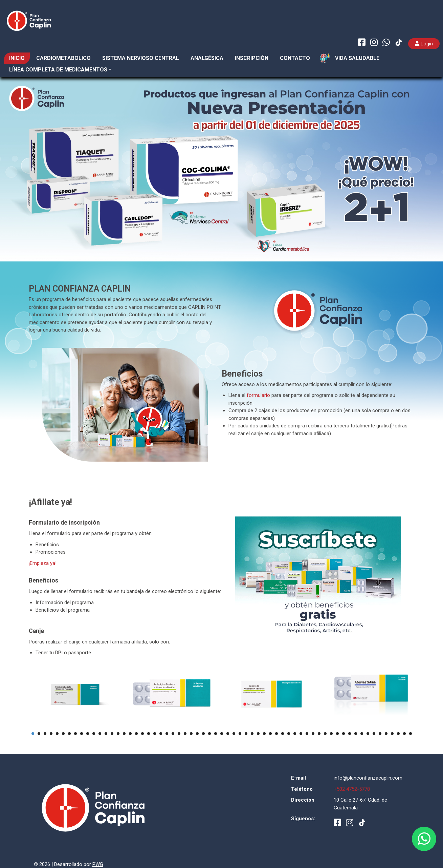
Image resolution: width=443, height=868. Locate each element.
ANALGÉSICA (207, 58)
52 (344, 734)
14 (112, 734)
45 (301, 734)
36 (246, 734)
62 (404, 734)
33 (228, 734)
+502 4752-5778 (352, 789)
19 (142, 734)
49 (325, 734)
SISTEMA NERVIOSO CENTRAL (141, 58)
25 (179, 734)
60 (392, 734)
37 (252, 734)
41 (276, 734)
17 (130, 734)
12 (100, 734)
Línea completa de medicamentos (58, 70)
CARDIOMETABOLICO (63, 58)
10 (88, 734)
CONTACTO (295, 58)
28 (197, 734)
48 (319, 734)
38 (258, 734)
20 (149, 734)
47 (313, 734)
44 (295, 734)
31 (216, 734)
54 (356, 734)
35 (240, 734)
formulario (258, 395)
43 (289, 734)
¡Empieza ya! (43, 563)
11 (94, 734)
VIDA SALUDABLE (357, 58)
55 (362, 734)
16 (124, 734)
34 (234, 734)
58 (380, 734)
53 (350, 734)
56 (368, 734)
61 (398, 734)
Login (424, 44)
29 (203, 734)
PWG (98, 864)
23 (167, 734)
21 (155, 734)
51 (337, 734)
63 (411, 734)
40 (270, 734)
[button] (33, 169)
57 (374, 734)
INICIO (17, 58)
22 (161, 734)
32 (222, 734)
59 (386, 734)
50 (331, 734)
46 (307, 734)
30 (209, 734)
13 (106, 734)
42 (283, 734)
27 (191, 734)
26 (185, 734)
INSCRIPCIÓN (252, 58)
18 (136, 734)
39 (264, 734)
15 (118, 734)
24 (173, 734)
